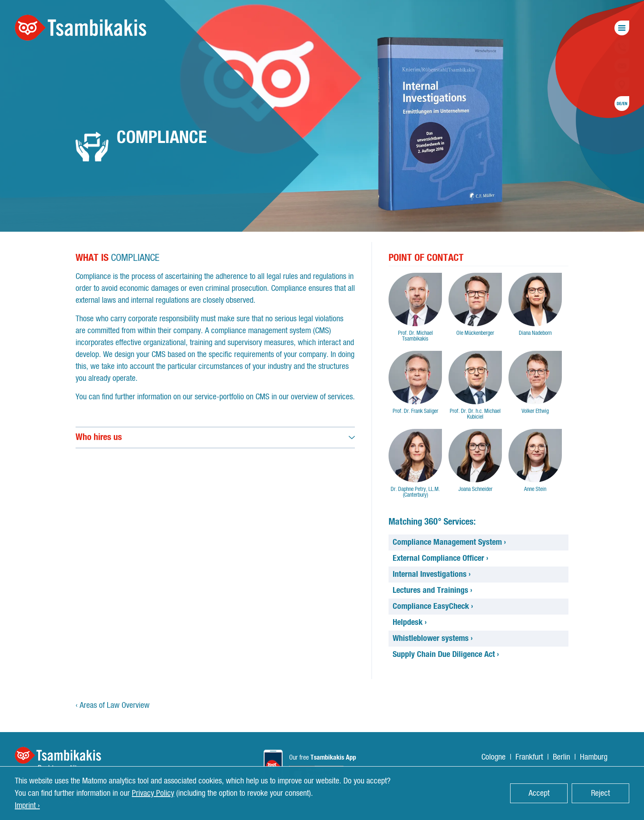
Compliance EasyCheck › (433, 606)
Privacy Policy (153, 793)
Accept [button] (539, 793)
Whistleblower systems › (433, 638)
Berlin (561, 757)
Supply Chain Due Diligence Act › (446, 654)
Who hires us (99, 437)
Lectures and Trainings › (432, 590)
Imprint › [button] (27, 806)
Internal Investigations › (432, 574)
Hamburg (594, 757)
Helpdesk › (410, 622)
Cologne (493, 757)
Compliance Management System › (449, 542)
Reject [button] (600, 793)
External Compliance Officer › (440, 558)
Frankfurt (529, 757)
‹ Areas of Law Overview (113, 705)
